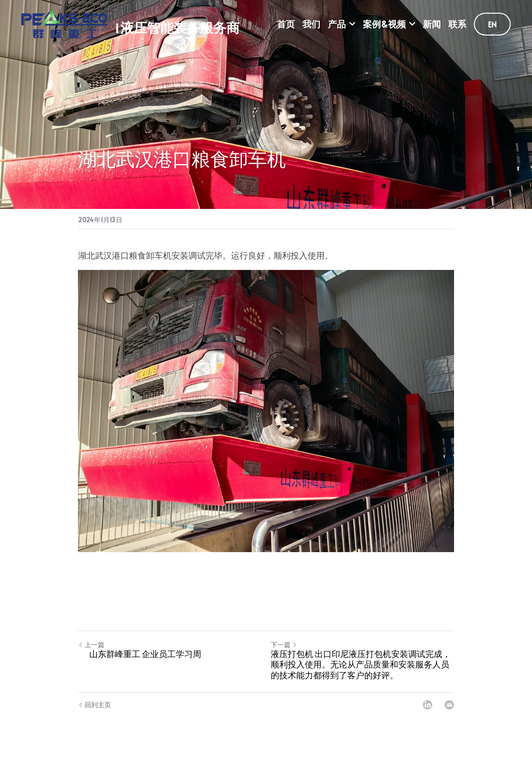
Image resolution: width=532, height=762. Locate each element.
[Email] (449, 705)
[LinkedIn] (428, 705)
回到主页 (94, 705)
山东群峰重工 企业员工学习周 (145, 656)
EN (492, 24)
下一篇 (284, 645)
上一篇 (91, 645)
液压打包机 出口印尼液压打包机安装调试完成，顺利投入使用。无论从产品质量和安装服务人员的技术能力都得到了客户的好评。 (361, 667)
